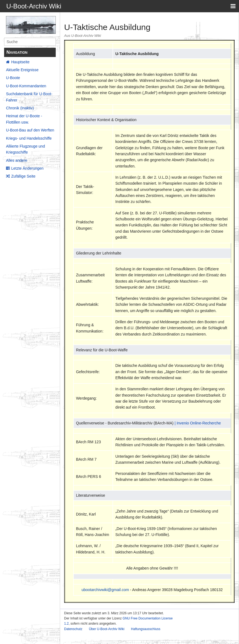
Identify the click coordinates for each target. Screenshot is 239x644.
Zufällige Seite (23, 176)
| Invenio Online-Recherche (198, 423)
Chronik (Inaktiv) (20, 108)
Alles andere (17, 160)
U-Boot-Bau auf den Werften (30, 130)
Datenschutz (73, 629)
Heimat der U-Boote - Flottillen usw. (24, 119)
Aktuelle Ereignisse (22, 70)
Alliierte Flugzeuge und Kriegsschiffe (25, 149)
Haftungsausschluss (145, 629)
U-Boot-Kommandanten (26, 86)
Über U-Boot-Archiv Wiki (107, 629)
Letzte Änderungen (27, 168)
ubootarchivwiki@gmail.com (105, 590)
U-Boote (13, 78)
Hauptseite (20, 62)
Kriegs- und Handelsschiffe (29, 138)
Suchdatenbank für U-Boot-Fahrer (29, 97)
